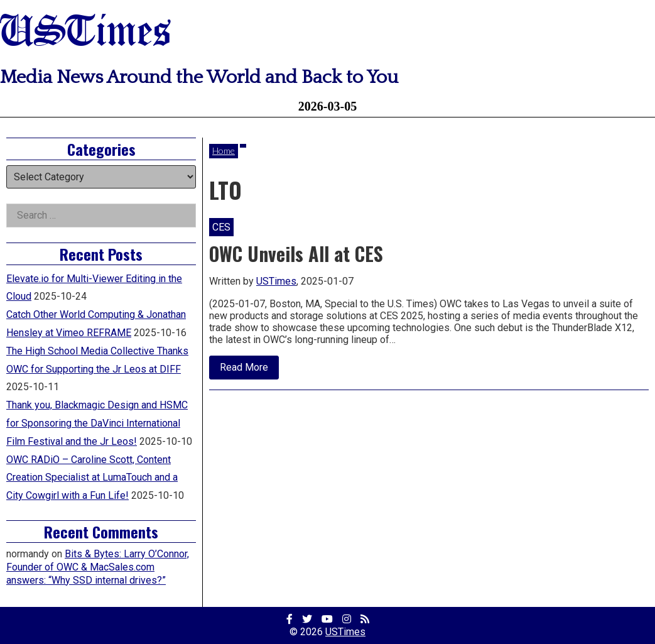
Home (224, 150)
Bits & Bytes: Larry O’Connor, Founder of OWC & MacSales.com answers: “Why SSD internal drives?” (98, 567)
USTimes (85, 33)
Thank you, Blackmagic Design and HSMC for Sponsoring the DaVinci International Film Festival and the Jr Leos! (97, 423)
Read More (249, 370)
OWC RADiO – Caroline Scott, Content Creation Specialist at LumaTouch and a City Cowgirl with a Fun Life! (92, 478)
